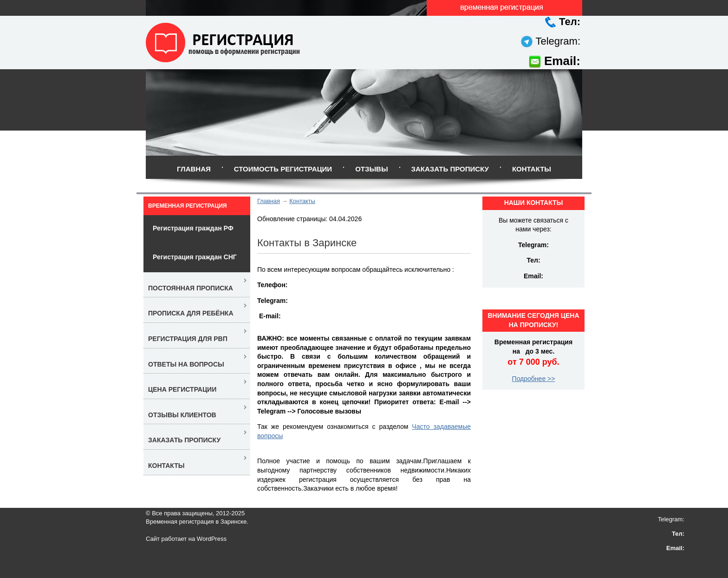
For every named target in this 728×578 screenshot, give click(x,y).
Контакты (532, 169)
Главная (194, 169)
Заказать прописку (450, 169)
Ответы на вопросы (186, 364)
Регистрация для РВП (188, 339)
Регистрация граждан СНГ (195, 257)
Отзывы (371, 169)
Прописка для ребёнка (191, 313)
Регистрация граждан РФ (193, 228)
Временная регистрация (187, 206)
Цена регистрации (182, 389)
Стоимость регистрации (283, 169)
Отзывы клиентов (182, 415)
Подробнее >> (534, 379)
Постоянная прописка (191, 288)
